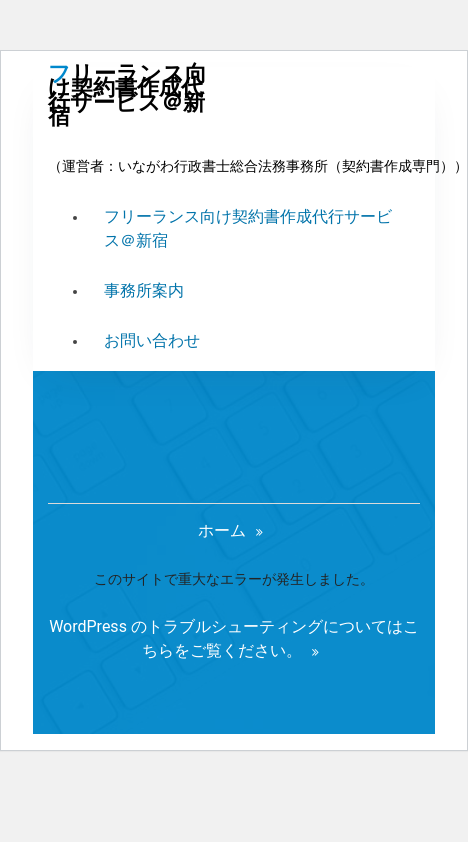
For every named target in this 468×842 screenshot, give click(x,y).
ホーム (222, 530)
